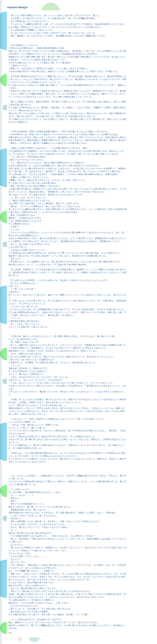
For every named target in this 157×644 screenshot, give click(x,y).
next (10, 633)
